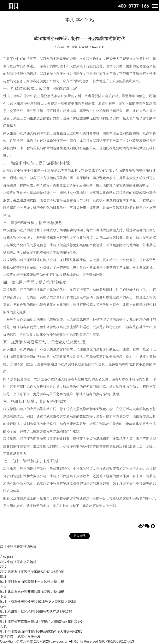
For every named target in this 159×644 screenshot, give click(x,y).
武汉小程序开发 (29, 636)
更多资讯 (79, 536)
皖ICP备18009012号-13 (116, 641)
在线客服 (7, 557)
